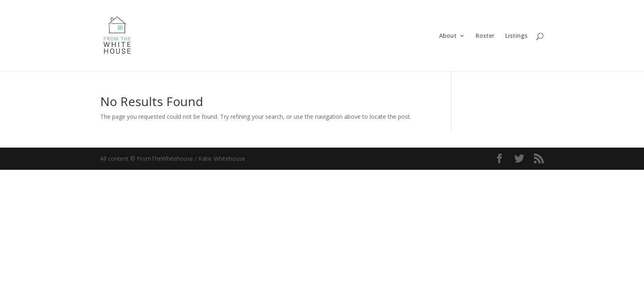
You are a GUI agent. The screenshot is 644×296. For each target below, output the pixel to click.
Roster (485, 36)
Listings (516, 36)
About (448, 36)
